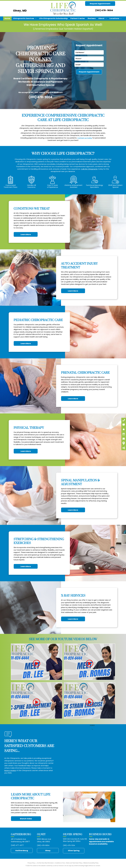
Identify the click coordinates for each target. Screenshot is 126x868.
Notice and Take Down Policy (74, 863)
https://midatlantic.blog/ (93, 850)
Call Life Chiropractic (89, 169)
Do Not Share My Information (45, 863)
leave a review (10, 770)
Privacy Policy (31, 863)
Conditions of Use (60, 863)
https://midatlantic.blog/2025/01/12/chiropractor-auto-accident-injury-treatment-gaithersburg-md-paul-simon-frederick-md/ (102, 848)
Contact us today (85, 138)
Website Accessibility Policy (91, 863)
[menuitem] (7, 18)
